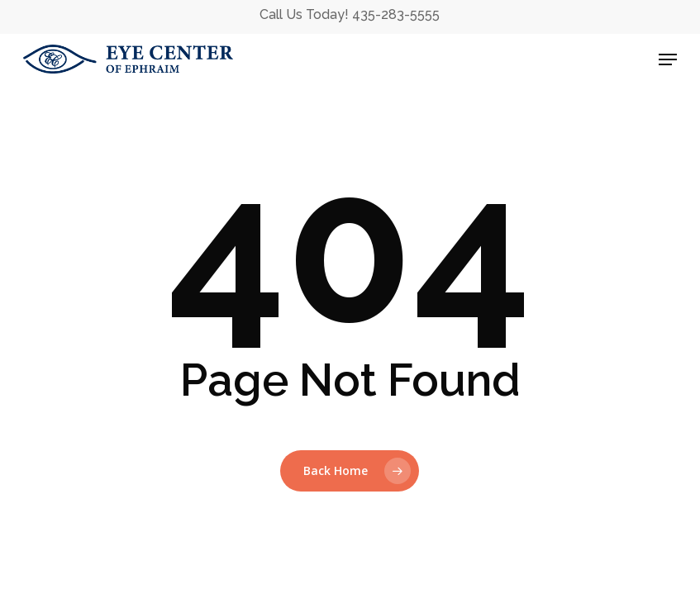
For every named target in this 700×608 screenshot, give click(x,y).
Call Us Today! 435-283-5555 (350, 14)
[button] (668, 59)
